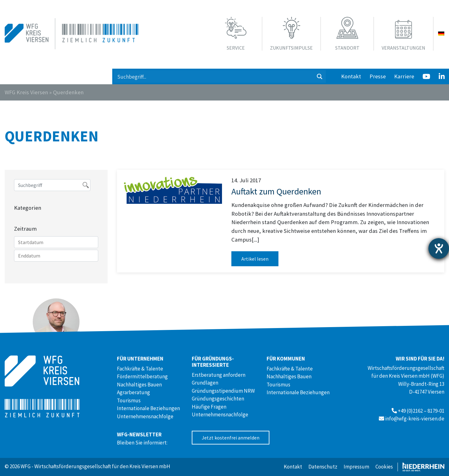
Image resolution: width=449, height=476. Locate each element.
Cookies (384, 467)
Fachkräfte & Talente (140, 369)
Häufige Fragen (209, 407)
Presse (378, 76)
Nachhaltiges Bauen (139, 385)
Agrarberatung (133, 392)
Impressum (356, 467)
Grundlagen (205, 383)
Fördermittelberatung (142, 376)
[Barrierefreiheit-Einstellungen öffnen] (439, 248)
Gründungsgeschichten (218, 399)
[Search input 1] (214, 76)
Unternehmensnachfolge (145, 416)
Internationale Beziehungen (148, 408)
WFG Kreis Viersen (26, 92)
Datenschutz (323, 467)
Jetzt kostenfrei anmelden (231, 438)
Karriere (404, 76)
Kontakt (351, 76)
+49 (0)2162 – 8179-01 (421, 411)
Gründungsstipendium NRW (223, 391)
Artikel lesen (255, 259)
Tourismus (129, 400)
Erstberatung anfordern (219, 375)
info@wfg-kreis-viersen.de (415, 419)
